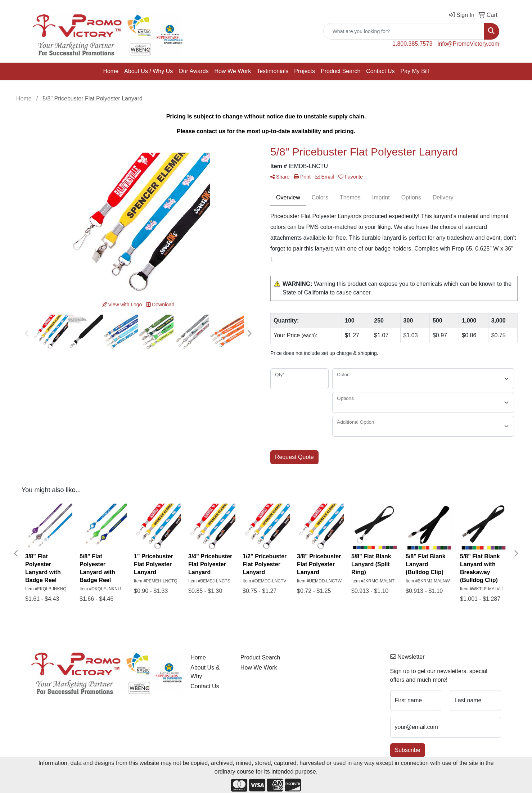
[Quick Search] (404, 31)
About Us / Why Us (148, 71)
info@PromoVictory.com (468, 44)
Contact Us (380, 71)
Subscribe (408, 750)
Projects (305, 71)
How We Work (233, 71)
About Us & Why (205, 672)
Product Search (341, 71)
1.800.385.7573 (412, 44)
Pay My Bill (414, 71)
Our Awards (193, 71)
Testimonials (272, 71)
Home (111, 71)
